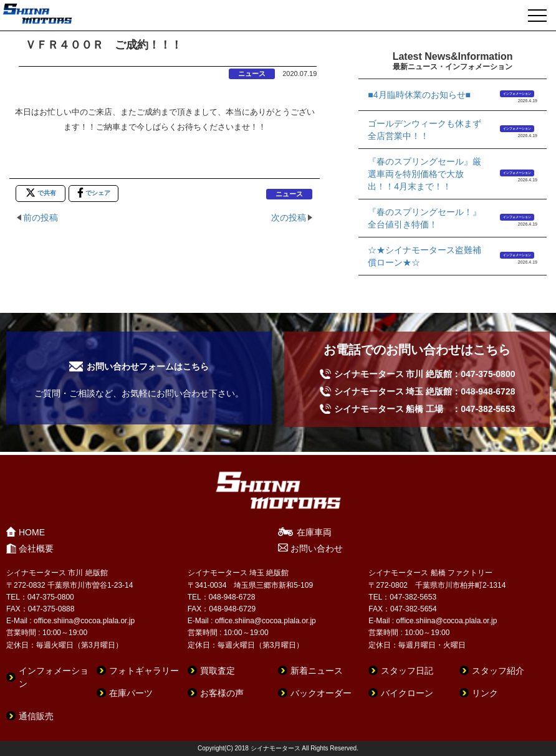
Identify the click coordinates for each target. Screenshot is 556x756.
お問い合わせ (317, 548)
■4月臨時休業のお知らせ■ (419, 95)
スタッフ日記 (407, 671)
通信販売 (36, 716)
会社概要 (36, 548)
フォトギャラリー (144, 671)
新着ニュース (317, 671)
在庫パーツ (131, 693)
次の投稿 (289, 218)
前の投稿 (41, 218)
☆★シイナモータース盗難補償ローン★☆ (424, 256)
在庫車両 (314, 532)
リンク (485, 693)
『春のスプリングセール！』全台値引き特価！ (424, 218)
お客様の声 (222, 693)
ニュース (252, 74)
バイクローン (407, 693)
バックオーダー (321, 693)
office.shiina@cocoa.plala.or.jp (84, 621)
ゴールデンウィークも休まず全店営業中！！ (424, 130)
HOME (32, 532)
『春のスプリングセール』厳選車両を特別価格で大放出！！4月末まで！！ (424, 174)
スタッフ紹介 (498, 671)
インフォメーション (517, 93)
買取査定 (218, 671)
